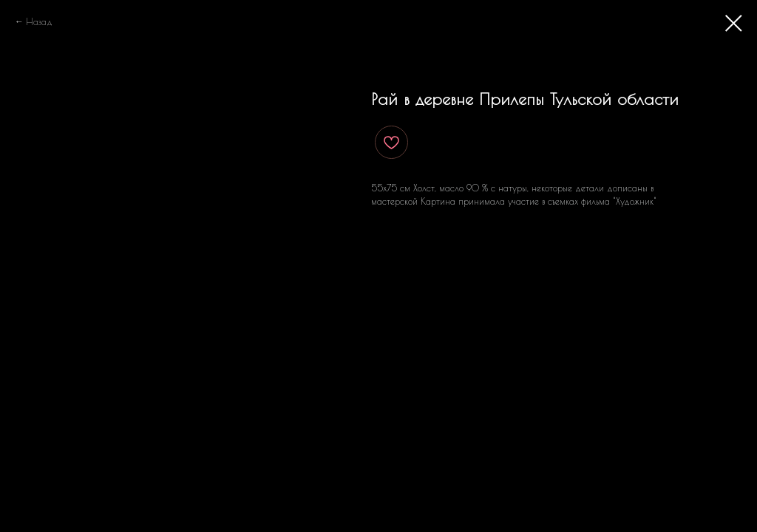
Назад (39, 21)
